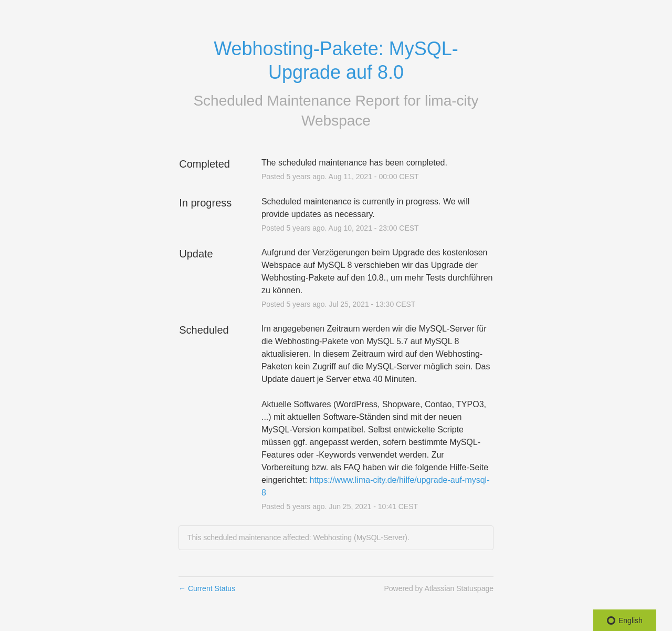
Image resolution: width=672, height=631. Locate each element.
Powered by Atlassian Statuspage (439, 588)
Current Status (207, 588)
